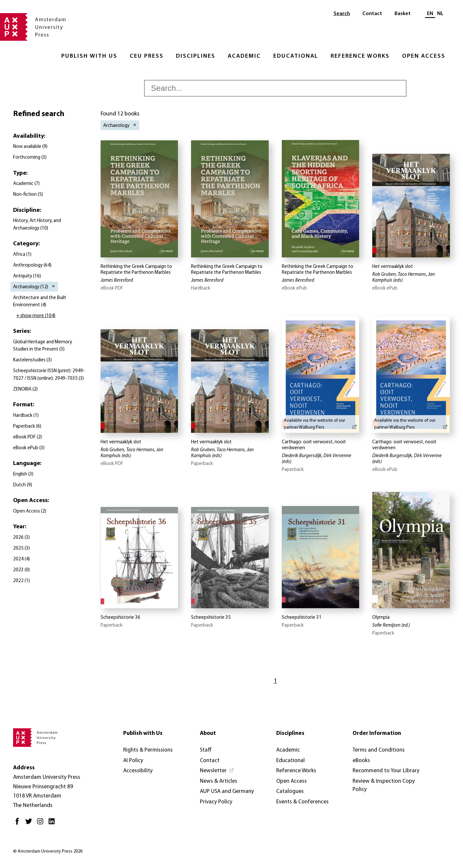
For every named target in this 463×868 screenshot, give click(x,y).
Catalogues (290, 791)
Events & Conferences (302, 802)
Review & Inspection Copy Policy (384, 786)
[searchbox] (275, 88)
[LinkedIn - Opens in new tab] (53, 824)
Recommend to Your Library (386, 771)
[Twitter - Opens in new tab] (30, 824)
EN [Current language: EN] (430, 14)
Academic (244, 56)
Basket (403, 14)
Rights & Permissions (148, 750)
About (208, 733)
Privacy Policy (216, 802)
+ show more (36, 316)
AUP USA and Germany (227, 791)
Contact (372, 14)
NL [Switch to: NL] (440, 14)
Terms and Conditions (379, 750)
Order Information (377, 733)
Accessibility (138, 771)
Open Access (424, 56)
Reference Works (360, 56)
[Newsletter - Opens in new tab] (217, 771)
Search (342, 14)
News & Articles (219, 781)
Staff (206, 750)
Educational (296, 56)
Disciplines (196, 56)
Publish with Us (89, 56)
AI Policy (133, 761)
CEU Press (147, 56)
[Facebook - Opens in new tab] (19, 824)
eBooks (361, 761)
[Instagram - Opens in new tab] (42, 824)
